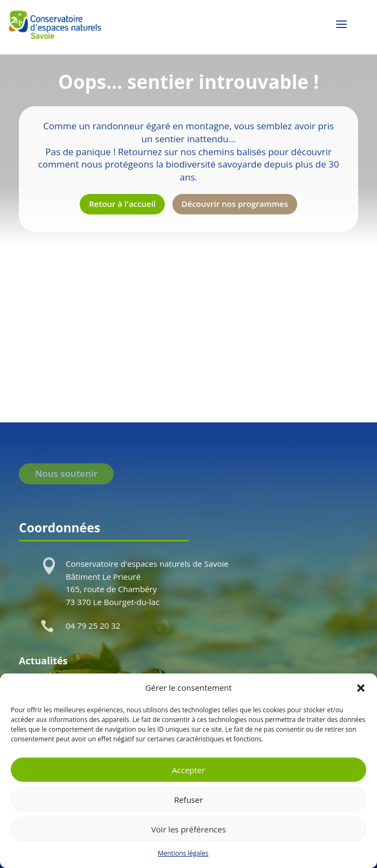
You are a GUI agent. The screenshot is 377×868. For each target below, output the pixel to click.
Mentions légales (183, 853)
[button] (361, 688)
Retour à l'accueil (122, 204)
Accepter (188, 770)
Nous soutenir (66, 473)
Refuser (188, 800)
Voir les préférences (189, 829)
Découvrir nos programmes (235, 204)
